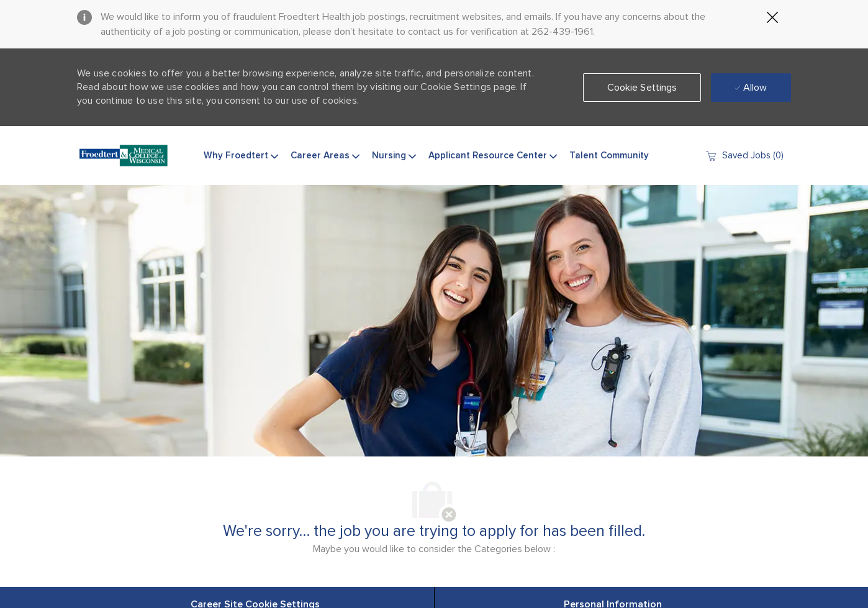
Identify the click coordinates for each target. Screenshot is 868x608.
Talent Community (609, 156)
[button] (642, 88)
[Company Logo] (124, 156)
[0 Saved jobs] (744, 156)
